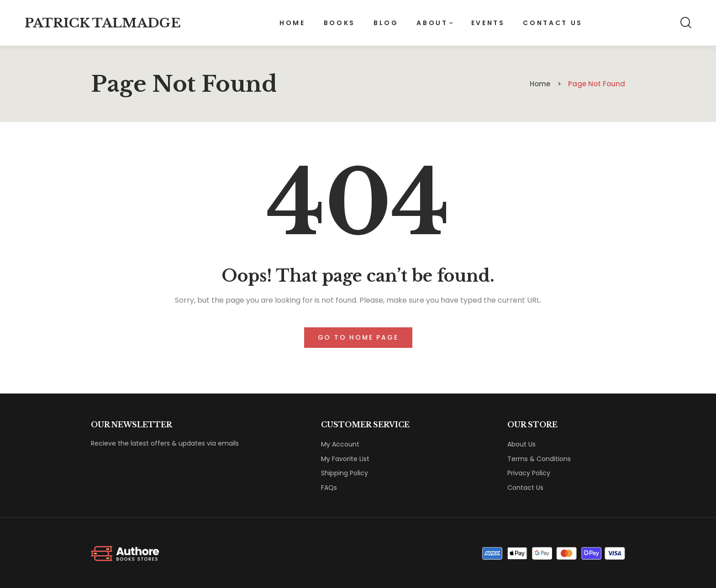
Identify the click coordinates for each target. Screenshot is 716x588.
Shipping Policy (345, 473)
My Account (340, 444)
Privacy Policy (529, 473)
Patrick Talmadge (103, 23)
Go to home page (358, 337)
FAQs (329, 488)
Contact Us (525, 488)
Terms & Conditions (539, 459)
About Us (521, 444)
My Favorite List (345, 459)
